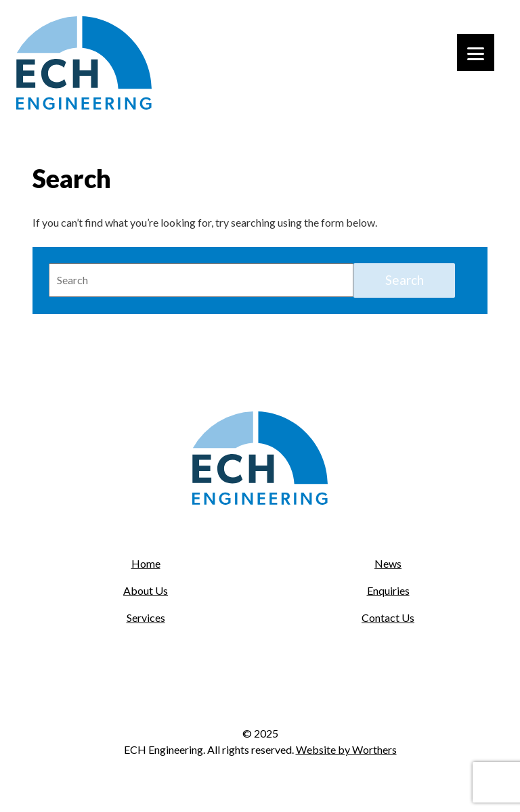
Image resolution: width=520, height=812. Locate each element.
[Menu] (476, 52)
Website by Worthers (346, 749)
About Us (146, 590)
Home (146, 563)
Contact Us (388, 617)
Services (146, 617)
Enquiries (388, 590)
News (388, 563)
